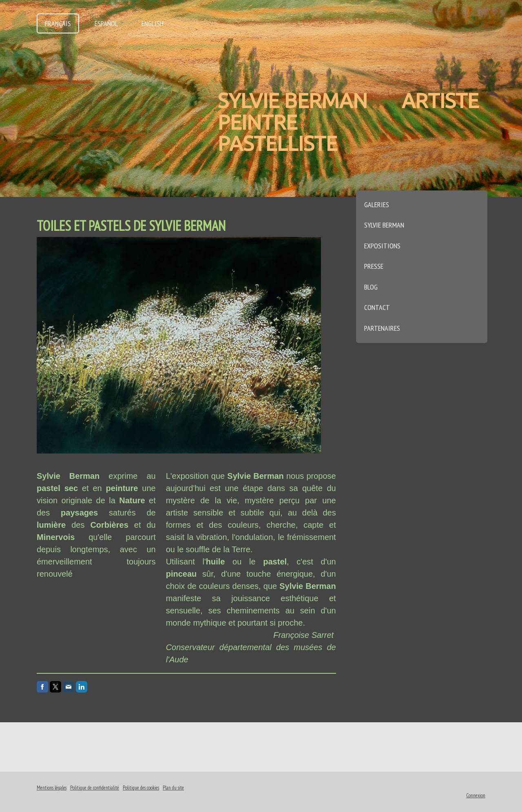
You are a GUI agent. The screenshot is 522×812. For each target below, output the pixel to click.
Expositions (382, 246)
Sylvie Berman (384, 225)
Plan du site (173, 788)
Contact (377, 307)
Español (106, 23)
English (153, 23)
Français (58, 23)
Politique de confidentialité (95, 788)
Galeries (377, 205)
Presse (374, 266)
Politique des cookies (141, 788)
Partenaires (382, 328)
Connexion (476, 795)
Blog (371, 287)
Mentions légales (52, 788)
